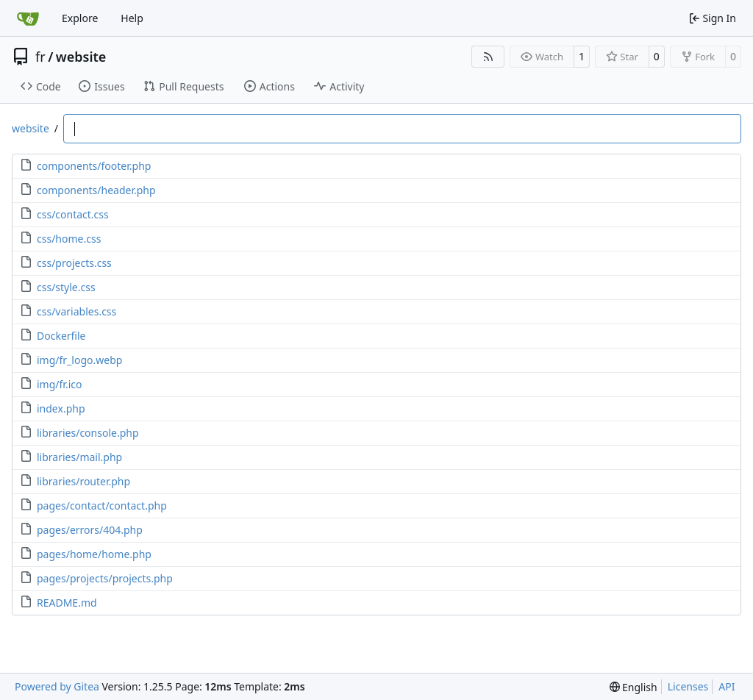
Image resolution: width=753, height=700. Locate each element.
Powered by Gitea (57, 686)
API (727, 686)
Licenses (688, 686)
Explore (80, 18)
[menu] (634, 687)
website (81, 57)
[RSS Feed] (488, 57)
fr (40, 57)
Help (132, 18)
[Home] (28, 18)
